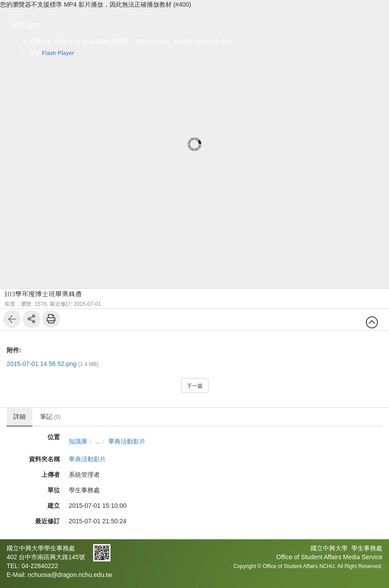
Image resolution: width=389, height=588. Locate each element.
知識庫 (78, 441)
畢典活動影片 (127, 441)
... (98, 441)
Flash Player (58, 53)
